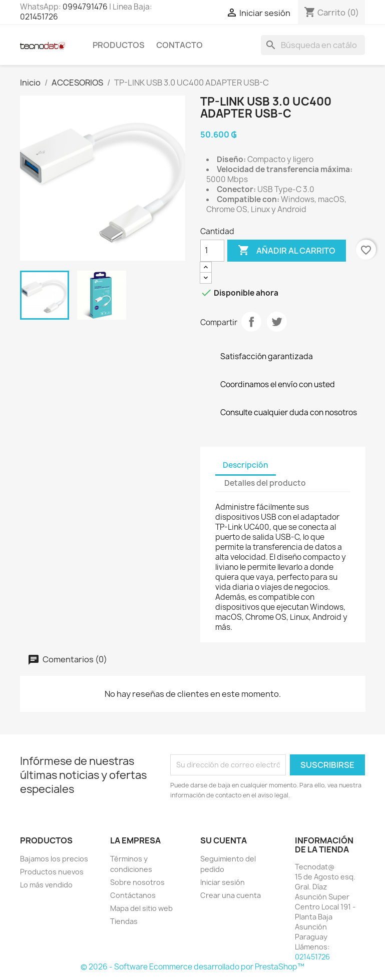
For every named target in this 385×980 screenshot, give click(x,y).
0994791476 (85, 7)
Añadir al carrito (287, 251)
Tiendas (124, 921)
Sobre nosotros (137, 882)
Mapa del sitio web (141, 908)
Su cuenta (224, 840)
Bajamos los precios (54, 859)
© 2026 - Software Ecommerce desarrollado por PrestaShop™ (193, 967)
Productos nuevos (52, 872)
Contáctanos (133, 895)
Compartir (251, 322)
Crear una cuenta (231, 895)
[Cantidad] (212, 251)
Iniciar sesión (223, 882)
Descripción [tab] (246, 465)
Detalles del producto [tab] (265, 483)
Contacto (179, 45)
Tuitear (277, 322)
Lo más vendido (46, 885)
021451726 (39, 17)
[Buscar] (313, 45)
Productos (119, 45)
